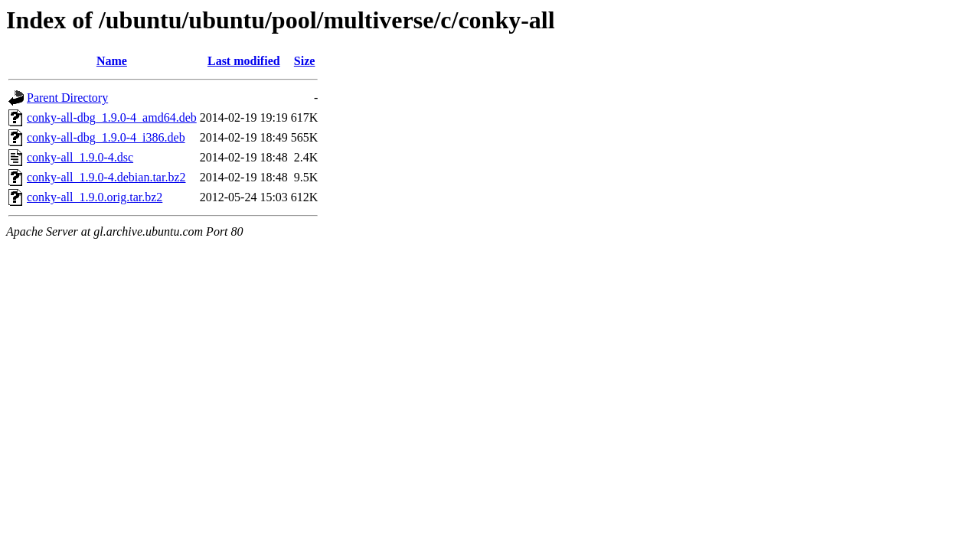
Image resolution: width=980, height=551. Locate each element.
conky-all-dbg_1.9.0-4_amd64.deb (112, 117)
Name (112, 61)
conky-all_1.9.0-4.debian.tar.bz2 (106, 177)
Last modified (244, 61)
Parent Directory (67, 98)
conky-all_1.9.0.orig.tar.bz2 (95, 197)
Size (305, 61)
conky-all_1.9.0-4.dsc (80, 157)
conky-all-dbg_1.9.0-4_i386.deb (106, 137)
